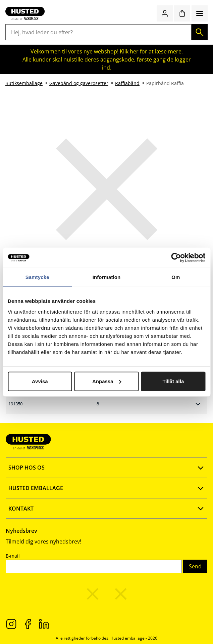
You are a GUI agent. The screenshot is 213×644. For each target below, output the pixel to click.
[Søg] (200, 32)
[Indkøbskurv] (182, 13)
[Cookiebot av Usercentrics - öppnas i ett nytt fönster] (176, 258)
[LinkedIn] (44, 623)
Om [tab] (176, 277)
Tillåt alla (173, 381)
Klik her (129, 51)
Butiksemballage (24, 83)
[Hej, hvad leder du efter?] (98, 32)
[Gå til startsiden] (25, 13)
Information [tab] (107, 277)
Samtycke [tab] (37, 277)
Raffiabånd (127, 83)
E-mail (13, 556)
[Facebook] (28, 623)
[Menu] (200, 13)
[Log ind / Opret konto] (165, 13)
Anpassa (107, 381)
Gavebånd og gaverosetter (79, 83)
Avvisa (40, 381)
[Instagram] (11, 623)
